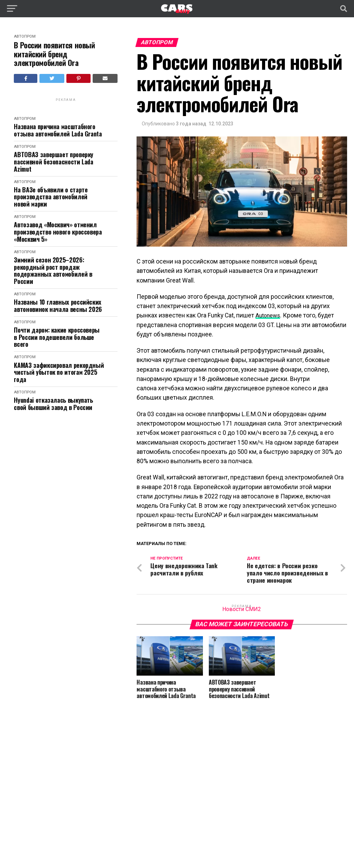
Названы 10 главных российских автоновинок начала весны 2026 (58, 306)
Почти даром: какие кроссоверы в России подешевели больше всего (57, 337)
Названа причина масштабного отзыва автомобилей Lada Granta (58, 130)
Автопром (25, 36)
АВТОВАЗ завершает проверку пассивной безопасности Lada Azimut (54, 162)
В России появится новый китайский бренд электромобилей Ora (54, 54)
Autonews (269, 315)
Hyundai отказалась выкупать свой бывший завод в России (53, 404)
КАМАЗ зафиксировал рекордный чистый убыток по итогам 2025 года (59, 372)
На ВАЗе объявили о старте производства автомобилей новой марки (51, 197)
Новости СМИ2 (242, 609)
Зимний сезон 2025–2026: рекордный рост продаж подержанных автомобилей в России (53, 271)
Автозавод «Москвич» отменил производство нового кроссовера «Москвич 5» (58, 232)
